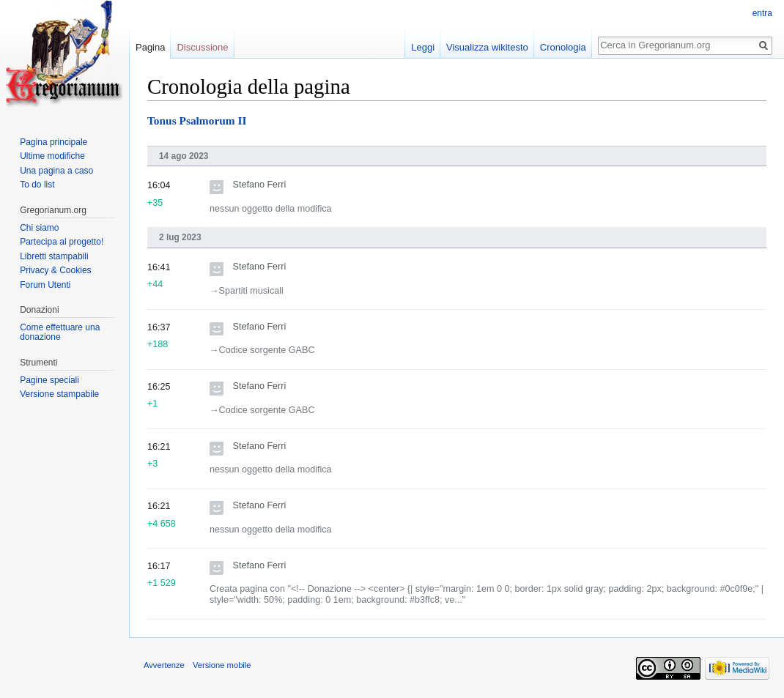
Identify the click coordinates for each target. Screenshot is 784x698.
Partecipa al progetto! (62, 242)
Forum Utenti (45, 285)
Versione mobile (222, 665)
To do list (37, 185)
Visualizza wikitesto (487, 47)
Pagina (150, 47)
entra (762, 13)
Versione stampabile (59, 394)
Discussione (202, 47)
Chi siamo (39, 228)
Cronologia (563, 47)
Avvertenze (164, 665)
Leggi (423, 47)
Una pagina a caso (56, 171)
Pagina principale (53, 142)
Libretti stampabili (54, 256)
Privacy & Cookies (55, 270)
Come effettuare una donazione (60, 333)
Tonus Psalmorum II (197, 120)
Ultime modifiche (52, 156)
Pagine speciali (49, 380)
